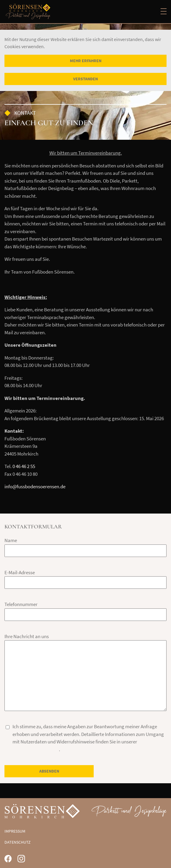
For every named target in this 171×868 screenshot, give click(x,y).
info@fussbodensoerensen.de (35, 486)
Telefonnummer (21, 604)
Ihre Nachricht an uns (27, 636)
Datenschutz (18, 842)
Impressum (15, 831)
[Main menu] (164, 11)
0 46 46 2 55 (24, 466)
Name (11, 540)
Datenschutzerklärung (36, 749)
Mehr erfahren (86, 61)
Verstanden (85, 79)
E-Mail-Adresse (20, 572)
